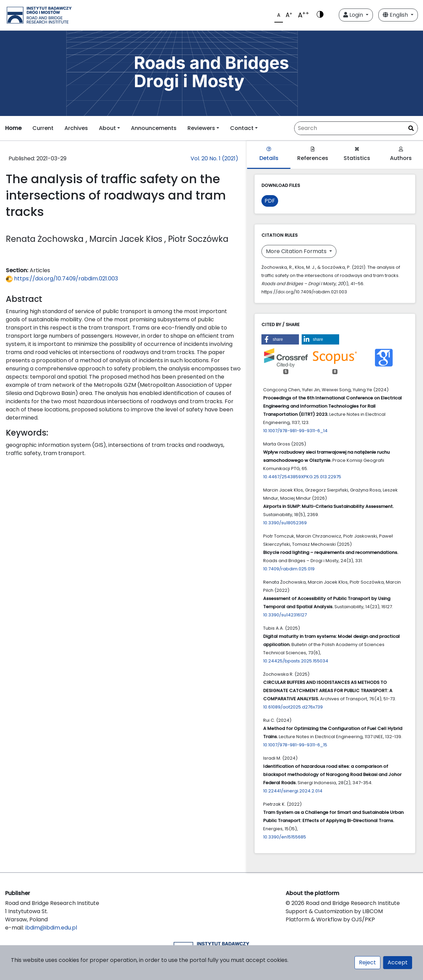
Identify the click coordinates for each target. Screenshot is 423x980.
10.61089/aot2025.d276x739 (293, 707)
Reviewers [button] (201, 128)
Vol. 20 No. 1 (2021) (214, 158)
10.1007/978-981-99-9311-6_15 (295, 745)
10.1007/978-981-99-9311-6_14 (295, 431)
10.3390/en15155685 (285, 837)
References (313, 154)
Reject (367, 962)
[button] (280, 339)
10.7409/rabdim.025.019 (289, 569)
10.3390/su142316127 (285, 615)
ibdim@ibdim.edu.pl (51, 928)
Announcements (154, 128)
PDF (270, 201)
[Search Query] (356, 128)
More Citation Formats (297, 251)
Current (43, 128)
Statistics (357, 154)
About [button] (107, 128)
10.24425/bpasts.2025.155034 (296, 661)
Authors (401, 154)
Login (354, 15)
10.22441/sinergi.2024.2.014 (293, 791)
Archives (76, 128)
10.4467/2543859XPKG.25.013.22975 (302, 477)
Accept (398, 962)
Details (269, 154)
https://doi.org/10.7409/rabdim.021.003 (62, 279)
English (396, 15)
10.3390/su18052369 (285, 523)
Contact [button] (242, 128)
